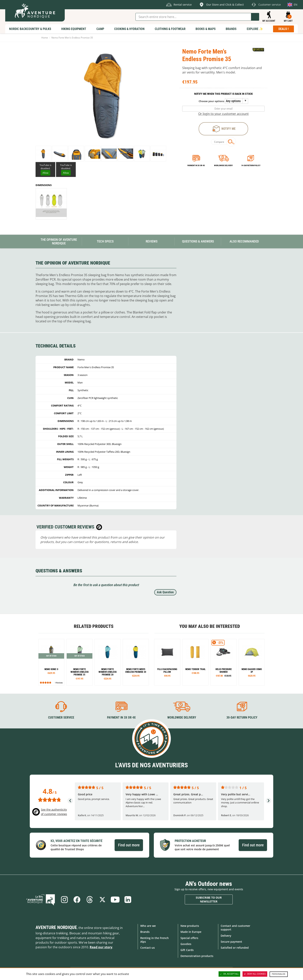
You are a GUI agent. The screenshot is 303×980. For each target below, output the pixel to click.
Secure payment (231, 942)
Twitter (102, 900)
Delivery (226, 936)
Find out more (129, 845)
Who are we (148, 926)
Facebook (77, 900)
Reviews (152, 241)
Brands (145, 932)
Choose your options (211, 101)
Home (45, 38)
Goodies (186, 944)
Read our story (101, 947)
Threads (90, 900)
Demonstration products (197, 956)
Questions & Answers (198, 241)
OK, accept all (229, 974)
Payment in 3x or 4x (196, 165)
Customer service (61, 717)
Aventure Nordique (56, 927)
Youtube (115, 900)
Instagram (64, 900)
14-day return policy (251, 165)
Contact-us (148, 948)
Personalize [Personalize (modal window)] (279, 974)
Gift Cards (187, 950)
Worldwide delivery (223, 165)
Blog (41, 900)
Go (255, 17)
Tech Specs (105, 241)
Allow (45, 173)
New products (190, 926)
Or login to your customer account (223, 114)
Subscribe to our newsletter (209, 899)
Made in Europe (191, 932)
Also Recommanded (244, 241)
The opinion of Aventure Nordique (59, 241)
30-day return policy (242, 717)
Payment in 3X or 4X (121, 717)
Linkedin (128, 900)
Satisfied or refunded (235, 948)
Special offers (189, 938)
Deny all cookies (255, 974)
